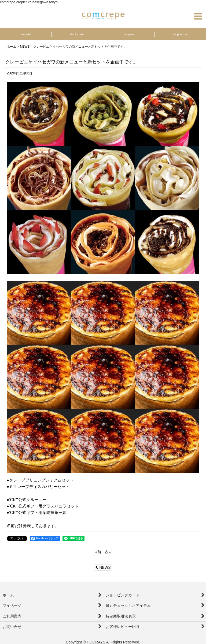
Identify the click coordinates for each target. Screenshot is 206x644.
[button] (198, 16)
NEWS (103, 567)
